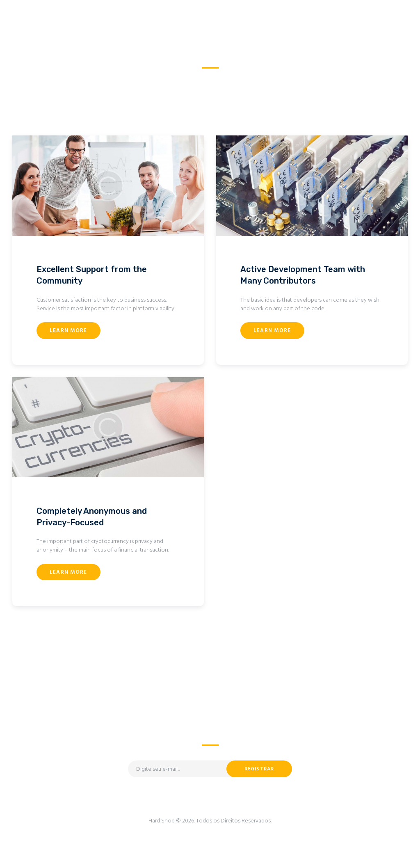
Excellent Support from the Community (92, 275)
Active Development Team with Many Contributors (303, 275)
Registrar (259, 769)
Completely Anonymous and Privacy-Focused (92, 517)
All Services (205, 78)
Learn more (68, 331)
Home (172, 78)
